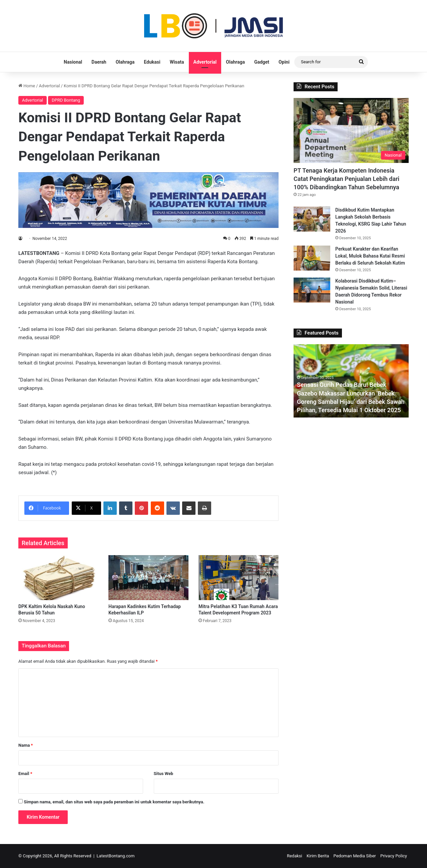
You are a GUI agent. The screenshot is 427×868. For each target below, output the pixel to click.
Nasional (73, 62)
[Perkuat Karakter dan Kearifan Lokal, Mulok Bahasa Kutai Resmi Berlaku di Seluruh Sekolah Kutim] (312, 258)
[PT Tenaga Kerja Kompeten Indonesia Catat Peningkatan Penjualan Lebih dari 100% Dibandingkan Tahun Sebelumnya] (351, 130)
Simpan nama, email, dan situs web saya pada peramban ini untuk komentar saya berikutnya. (114, 802)
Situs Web (164, 774)
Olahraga (125, 62)
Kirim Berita (318, 856)
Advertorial (205, 62)
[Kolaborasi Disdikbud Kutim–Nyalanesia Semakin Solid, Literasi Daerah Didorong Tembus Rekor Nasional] (312, 290)
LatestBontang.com (116, 856)
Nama (26, 745)
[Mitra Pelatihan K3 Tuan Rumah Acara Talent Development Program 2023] (239, 578)
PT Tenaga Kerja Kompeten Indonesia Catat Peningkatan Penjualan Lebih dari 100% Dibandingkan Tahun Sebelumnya (346, 179)
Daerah (99, 62)
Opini (284, 62)
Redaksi (295, 856)
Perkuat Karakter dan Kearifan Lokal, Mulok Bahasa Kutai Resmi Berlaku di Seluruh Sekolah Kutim (370, 256)
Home (27, 86)
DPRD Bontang (66, 100)
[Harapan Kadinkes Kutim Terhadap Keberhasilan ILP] (148, 578)
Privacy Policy (394, 856)
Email (25, 774)
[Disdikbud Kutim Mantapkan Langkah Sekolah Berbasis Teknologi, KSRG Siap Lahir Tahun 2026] (312, 219)
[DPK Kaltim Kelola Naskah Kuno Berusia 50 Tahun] (58, 578)
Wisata (177, 62)
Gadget (262, 62)
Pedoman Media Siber (355, 856)
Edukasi (152, 62)
